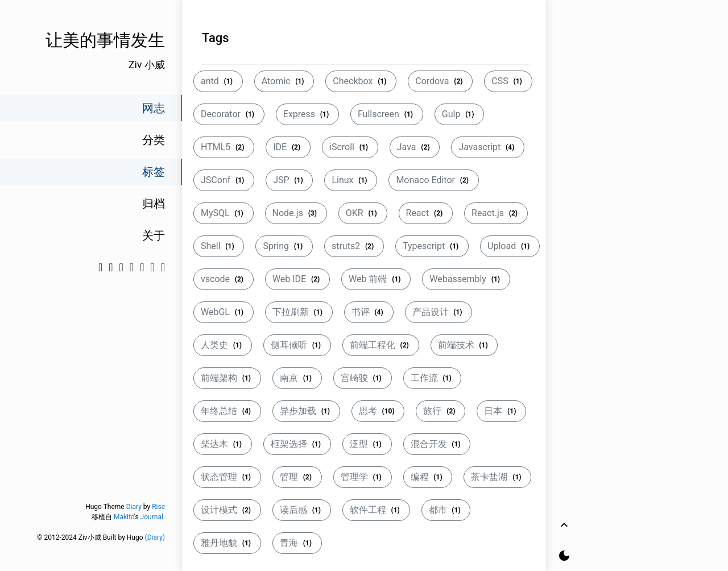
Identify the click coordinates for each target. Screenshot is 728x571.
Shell (219, 246)
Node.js (296, 213)
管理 (297, 477)
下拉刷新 (299, 312)
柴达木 (223, 444)
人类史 (223, 345)
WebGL (224, 312)
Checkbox (361, 81)
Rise (158, 507)
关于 (154, 235)
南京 (297, 378)
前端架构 (227, 378)
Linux (351, 180)
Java (415, 147)
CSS (508, 81)
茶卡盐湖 (497, 477)
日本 (501, 411)
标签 (154, 172)
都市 (446, 510)
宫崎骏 (363, 378)
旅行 (440, 411)
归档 (154, 204)
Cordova (440, 81)
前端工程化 (381, 345)
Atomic (284, 81)
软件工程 (376, 510)
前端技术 (464, 345)
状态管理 (227, 477)
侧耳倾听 (297, 345)
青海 (297, 543)
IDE (288, 147)
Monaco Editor (433, 180)
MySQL (224, 213)
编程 (428, 477)
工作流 (433, 378)
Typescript (432, 246)
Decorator (229, 114)
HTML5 (224, 147)
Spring (284, 246)
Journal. (153, 517)
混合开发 (437, 444)
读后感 (302, 510)
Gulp (459, 114)
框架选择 (297, 444)
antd (218, 81)
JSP (289, 180)
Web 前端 (376, 279)
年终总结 (227, 411)
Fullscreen (387, 114)
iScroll (350, 147)
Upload (510, 246)
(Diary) (155, 537)
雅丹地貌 (227, 543)
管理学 (363, 477)
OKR (363, 213)
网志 (154, 108)
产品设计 (439, 312)
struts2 (354, 246)
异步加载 (306, 411)
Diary (134, 507)
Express (307, 114)
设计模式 (227, 510)
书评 (369, 312)
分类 (154, 140)
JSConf (224, 180)
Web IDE (297, 279)
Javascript (488, 147)
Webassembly (466, 279)
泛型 (367, 444)
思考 (378, 411)
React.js (496, 213)
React (426, 213)
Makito (124, 517)
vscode (224, 279)
